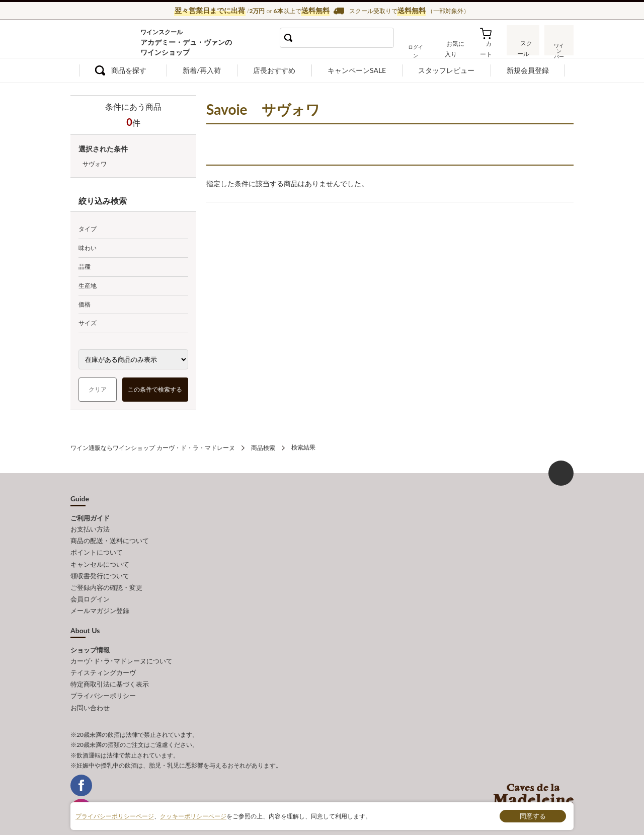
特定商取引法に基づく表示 (110, 678)
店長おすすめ (274, 70)
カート (489, 47)
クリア (98, 389)
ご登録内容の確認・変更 (106, 584)
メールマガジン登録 (100, 606)
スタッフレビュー (446, 70)
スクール (523, 47)
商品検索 (263, 447)
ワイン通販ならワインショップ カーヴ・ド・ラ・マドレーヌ (104, 41)
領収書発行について (100, 573)
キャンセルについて (100, 562)
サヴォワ (95, 164)
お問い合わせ (90, 700)
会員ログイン (90, 595)
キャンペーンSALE (357, 70)
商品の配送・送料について (110, 540)
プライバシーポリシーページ (115, 816)
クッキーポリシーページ (193, 816)
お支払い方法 (90, 528)
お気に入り (456, 47)
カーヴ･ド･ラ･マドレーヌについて (122, 655)
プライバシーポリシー (103, 689)
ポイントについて (97, 551)
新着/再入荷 (202, 70)
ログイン (422, 47)
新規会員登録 (528, 70)
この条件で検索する (155, 389)
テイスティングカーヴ (103, 667)
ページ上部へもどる (561, 473)
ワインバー (558, 47)
